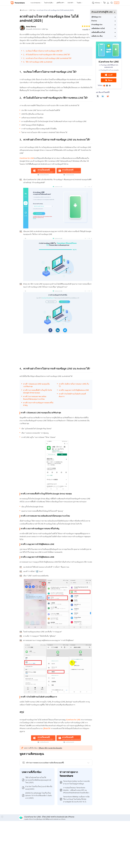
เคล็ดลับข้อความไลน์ (104, 28)
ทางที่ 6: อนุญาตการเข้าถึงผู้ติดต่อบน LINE (74, 390)
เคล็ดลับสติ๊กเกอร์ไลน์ (104, 32)
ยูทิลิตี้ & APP (60, 3)
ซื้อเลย (109, 80)
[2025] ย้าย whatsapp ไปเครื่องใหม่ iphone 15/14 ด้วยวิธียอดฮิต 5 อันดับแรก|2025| (39, 795)
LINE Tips (45, 29)
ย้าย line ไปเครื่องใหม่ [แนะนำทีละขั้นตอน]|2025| (39, 788)
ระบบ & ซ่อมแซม (35, 3)
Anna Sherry (31, 27)
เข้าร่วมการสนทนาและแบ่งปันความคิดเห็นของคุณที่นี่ (45, 763)
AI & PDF (70, 3)
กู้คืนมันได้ (47, 728)
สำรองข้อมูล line (103, 25)
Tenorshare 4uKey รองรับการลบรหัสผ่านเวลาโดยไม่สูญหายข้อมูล (76, 782)
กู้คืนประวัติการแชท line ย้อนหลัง (50, 748)
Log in (117, 3)
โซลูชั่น (79, 3)
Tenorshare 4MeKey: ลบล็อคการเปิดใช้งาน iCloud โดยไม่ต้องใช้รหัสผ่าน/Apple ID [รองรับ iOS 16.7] (76, 799)
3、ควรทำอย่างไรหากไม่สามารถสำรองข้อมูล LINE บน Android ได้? (47, 58)
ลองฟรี (109, 75)
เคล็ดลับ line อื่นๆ (103, 36)
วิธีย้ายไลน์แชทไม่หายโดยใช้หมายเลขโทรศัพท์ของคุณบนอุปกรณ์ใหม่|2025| (38, 780)
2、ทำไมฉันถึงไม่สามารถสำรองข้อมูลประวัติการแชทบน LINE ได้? (47, 55)
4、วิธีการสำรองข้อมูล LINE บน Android (38, 62)
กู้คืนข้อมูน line (103, 17)
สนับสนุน (96, 3)
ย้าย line (100, 21)
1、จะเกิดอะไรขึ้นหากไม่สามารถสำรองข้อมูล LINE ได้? (43, 51)
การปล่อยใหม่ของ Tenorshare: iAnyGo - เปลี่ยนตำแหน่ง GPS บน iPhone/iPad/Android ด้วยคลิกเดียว (76, 790)
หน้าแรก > (25, 10)
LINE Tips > (33, 10)
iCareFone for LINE (27, 158)
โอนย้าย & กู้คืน (48, 3)
